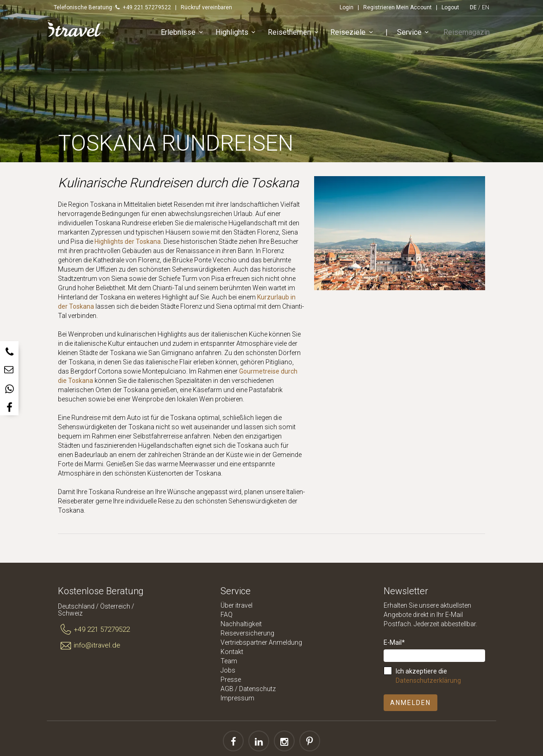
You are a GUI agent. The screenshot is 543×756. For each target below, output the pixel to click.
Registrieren (379, 7)
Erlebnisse (187, 35)
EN (486, 7)
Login (347, 7)
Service (419, 35)
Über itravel (237, 605)
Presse (231, 680)
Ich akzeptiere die (428, 676)
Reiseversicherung (247, 633)
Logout (450, 7)
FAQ (227, 615)
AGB (227, 689)
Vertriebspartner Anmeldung (261, 642)
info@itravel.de (89, 646)
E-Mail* (394, 642)
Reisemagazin (468, 34)
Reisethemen (299, 35)
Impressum (237, 698)
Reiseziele (357, 35)
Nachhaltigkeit (241, 624)
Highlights (241, 35)
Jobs (228, 670)
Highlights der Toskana (128, 241)
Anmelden (410, 703)
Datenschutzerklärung (428, 680)
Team (229, 661)
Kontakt (232, 652)
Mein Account (414, 7)
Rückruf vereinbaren (206, 7)
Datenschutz (257, 689)
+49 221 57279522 (94, 630)
